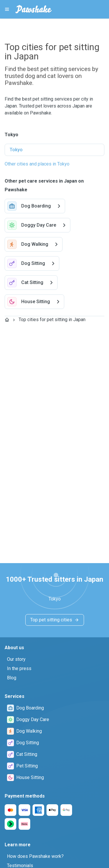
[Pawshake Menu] (7, 9)
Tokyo (16, 150)
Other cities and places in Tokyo (37, 164)
